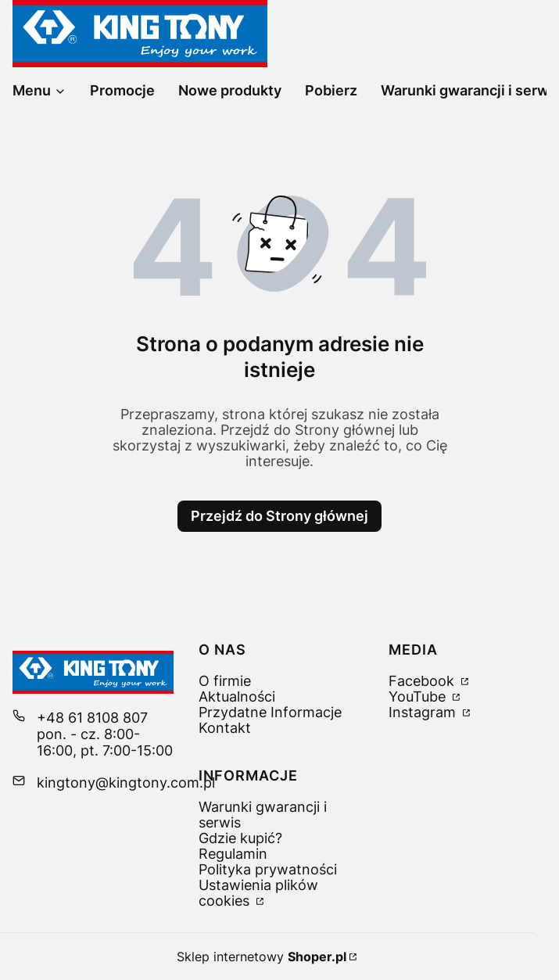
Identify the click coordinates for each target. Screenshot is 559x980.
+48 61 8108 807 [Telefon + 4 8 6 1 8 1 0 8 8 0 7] (92, 718)
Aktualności (237, 696)
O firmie (225, 681)
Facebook (423, 681)
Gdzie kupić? (240, 838)
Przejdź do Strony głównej (279, 516)
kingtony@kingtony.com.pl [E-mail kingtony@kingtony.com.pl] (126, 783)
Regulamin (233, 854)
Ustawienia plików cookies (258, 893)
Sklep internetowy (262, 957)
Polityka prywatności (268, 869)
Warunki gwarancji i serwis (263, 815)
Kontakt (225, 728)
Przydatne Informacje (270, 712)
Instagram (424, 712)
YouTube (419, 696)
